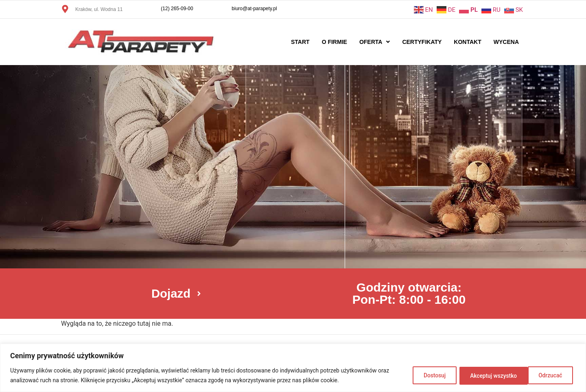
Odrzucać (477, 375)
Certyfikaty (422, 42)
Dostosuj (427, 375)
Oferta (375, 42)
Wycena (506, 42)
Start (300, 42)
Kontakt (467, 42)
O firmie (335, 42)
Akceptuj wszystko (540, 375)
